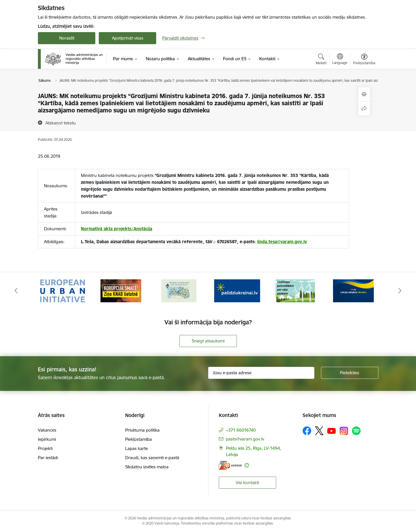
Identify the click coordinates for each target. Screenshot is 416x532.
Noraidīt (67, 38)
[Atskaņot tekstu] (61, 123)
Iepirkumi (47, 439)
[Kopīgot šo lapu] (364, 109)
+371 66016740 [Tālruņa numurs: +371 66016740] (241, 430)
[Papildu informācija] (247, 465)
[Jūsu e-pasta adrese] (261, 373)
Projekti (45, 448)
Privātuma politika (142, 430)
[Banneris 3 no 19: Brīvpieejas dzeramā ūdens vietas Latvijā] (179, 290)
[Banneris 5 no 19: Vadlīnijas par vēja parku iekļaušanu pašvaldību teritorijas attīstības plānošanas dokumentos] (295, 290)
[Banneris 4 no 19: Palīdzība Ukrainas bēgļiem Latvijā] (237, 290)
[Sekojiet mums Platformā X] (319, 431)
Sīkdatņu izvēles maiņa (147, 467)
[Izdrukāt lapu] (364, 94)
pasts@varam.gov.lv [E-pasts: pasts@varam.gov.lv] (245, 439)
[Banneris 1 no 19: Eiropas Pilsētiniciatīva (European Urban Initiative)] (63, 290)
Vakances (47, 430)
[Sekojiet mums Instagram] (344, 431)
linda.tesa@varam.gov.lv (282, 242)
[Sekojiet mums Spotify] (356, 431)
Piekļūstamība (139, 439)
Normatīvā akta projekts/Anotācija (117, 229)
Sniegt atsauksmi (208, 341)
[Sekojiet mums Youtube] (332, 430)
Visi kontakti (247, 483)
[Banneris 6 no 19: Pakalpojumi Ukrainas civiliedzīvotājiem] (353, 290)
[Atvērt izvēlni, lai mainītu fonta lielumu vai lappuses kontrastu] (364, 60)
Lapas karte (137, 448)
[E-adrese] (230, 465)
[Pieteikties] (350, 373)
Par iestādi (48, 458)
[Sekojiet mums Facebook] (307, 431)
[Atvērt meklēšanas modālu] (321, 60)
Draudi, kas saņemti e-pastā (152, 458)
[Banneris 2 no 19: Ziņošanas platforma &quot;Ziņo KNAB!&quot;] (121, 290)
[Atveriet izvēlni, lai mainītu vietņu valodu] (340, 60)
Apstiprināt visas (128, 38)
